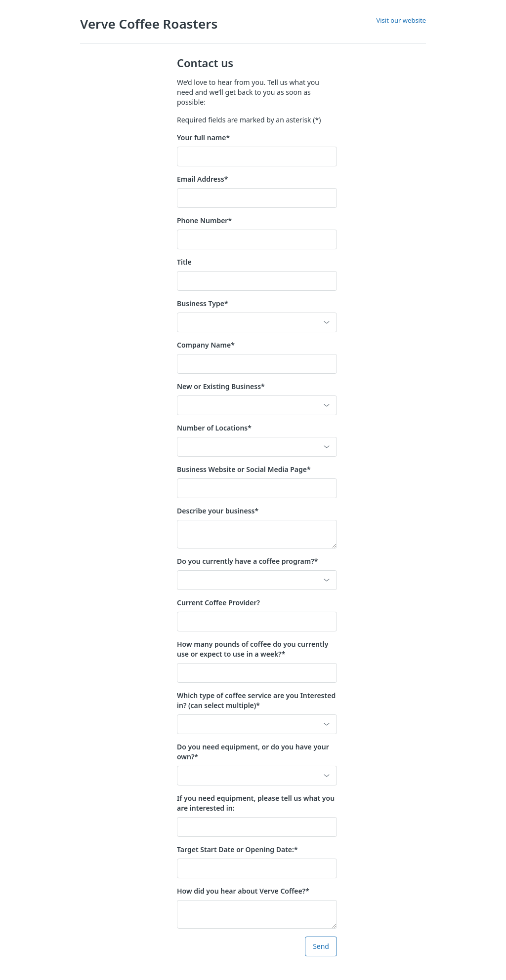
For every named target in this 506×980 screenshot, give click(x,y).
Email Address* (202, 179)
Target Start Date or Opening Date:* (237, 849)
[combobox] (250, 724)
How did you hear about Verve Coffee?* (243, 891)
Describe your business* (218, 511)
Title (184, 262)
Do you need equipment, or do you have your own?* (253, 752)
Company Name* (206, 345)
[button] (257, 322)
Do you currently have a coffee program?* (247, 561)
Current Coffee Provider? (218, 603)
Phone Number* (204, 220)
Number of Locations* (214, 428)
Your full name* (203, 137)
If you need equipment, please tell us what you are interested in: (256, 803)
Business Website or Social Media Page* (244, 469)
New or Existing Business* (221, 386)
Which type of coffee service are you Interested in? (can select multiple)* (256, 700)
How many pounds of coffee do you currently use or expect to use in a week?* (253, 649)
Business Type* (203, 303)
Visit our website (401, 20)
